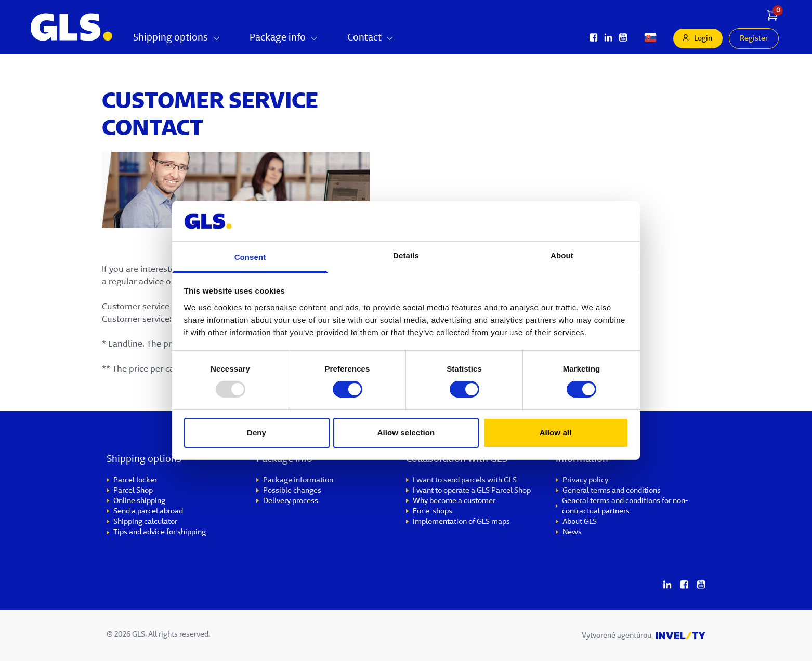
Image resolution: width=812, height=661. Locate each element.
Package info (284, 38)
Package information (298, 481)
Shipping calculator (145, 522)
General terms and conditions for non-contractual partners (625, 507)
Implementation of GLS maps (461, 522)
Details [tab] (406, 255)
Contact (371, 38)
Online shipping (139, 501)
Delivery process (291, 501)
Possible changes (292, 491)
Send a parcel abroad (148, 512)
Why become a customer (454, 501)
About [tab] (562, 255)
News (572, 533)
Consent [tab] (250, 257)
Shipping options (177, 38)
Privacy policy (585, 481)
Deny (257, 433)
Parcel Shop (133, 491)
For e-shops (433, 512)
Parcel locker (135, 481)
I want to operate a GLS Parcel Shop (472, 491)
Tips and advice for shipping (160, 533)
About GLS (580, 522)
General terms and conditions (612, 491)
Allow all (556, 433)
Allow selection (406, 433)
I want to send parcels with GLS (465, 481)
